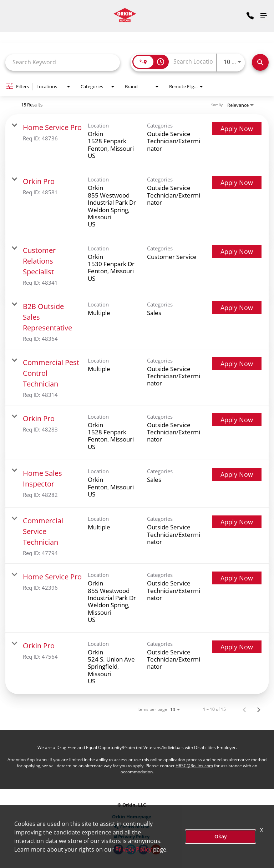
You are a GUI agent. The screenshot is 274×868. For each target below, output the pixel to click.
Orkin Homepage (132, 817)
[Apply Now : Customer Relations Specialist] (237, 251)
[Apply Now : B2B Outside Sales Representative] (237, 308)
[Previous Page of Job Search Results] (244, 709)
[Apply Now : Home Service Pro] (237, 129)
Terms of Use (132, 827)
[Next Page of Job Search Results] (259, 709)
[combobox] (63, 62)
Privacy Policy (132, 837)
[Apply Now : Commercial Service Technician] (237, 522)
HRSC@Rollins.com (194, 766)
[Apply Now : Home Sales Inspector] (237, 474)
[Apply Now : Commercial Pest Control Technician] (237, 364)
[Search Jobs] (260, 62)
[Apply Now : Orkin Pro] (237, 183)
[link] (137, 141)
